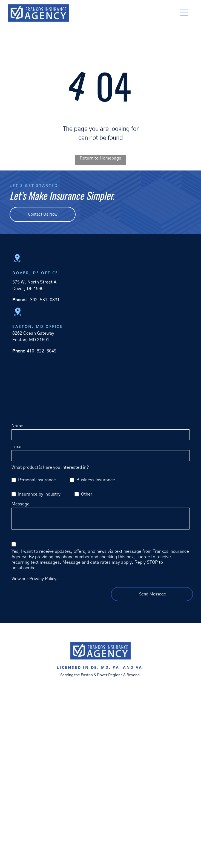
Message (21, 504)
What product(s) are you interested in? (50, 467)
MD (105, 667)
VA (139, 667)
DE (94, 667)
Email (17, 447)
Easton (87, 675)
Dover (102, 675)
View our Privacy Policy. (35, 579)
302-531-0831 (45, 300)
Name (17, 426)
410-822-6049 (42, 351)
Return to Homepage (100, 158)
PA (116, 667)
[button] (184, 13)
